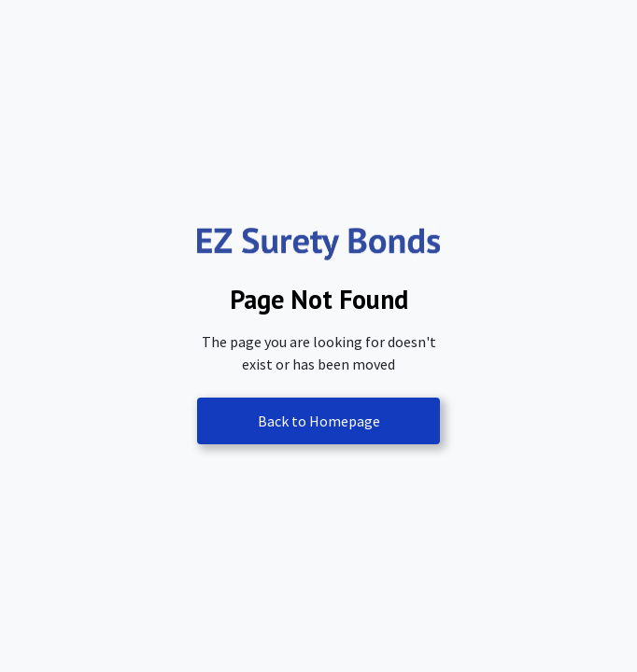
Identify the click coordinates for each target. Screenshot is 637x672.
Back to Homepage (319, 421)
